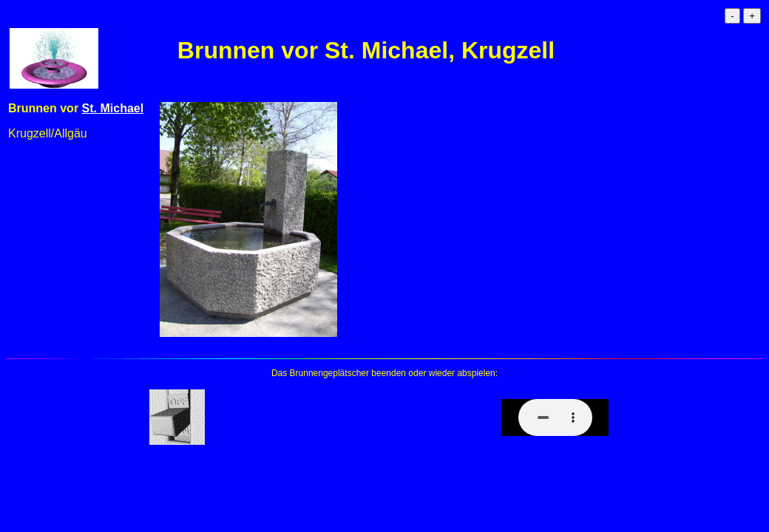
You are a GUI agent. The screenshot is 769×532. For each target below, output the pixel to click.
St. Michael (113, 108)
